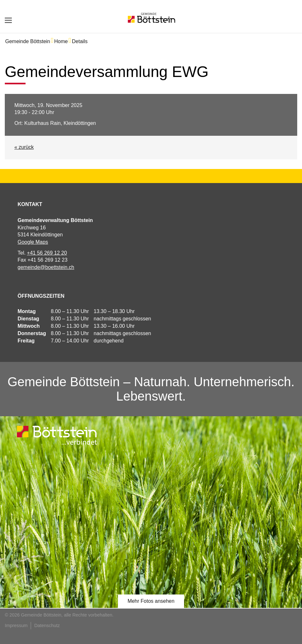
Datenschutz (47, 625)
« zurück (24, 147)
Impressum (16, 625)
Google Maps (33, 242)
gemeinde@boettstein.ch (46, 267)
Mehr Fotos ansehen (151, 601)
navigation (8, 20)
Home (61, 41)
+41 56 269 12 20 (47, 253)
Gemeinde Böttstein (28, 41)
